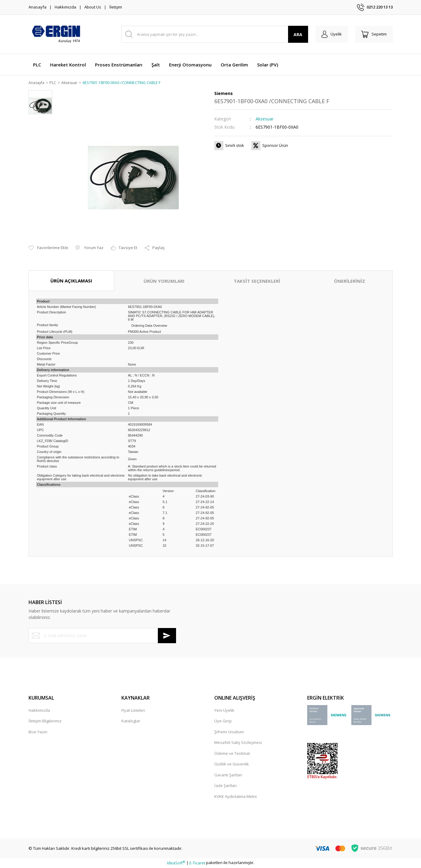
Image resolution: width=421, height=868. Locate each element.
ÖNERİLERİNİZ (350, 281)
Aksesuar (265, 119)
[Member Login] (332, 34)
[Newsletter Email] (102, 636)
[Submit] (167, 636)
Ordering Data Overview (149, 326)
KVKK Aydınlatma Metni (236, 797)
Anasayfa (37, 7)
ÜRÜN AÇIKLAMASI (71, 281)
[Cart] (374, 34)
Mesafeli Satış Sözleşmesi (238, 743)
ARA (298, 34)
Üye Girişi (223, 721)
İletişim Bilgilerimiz (45, 721)
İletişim (116, 7)
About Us (93, 7)
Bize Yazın (38, 732)
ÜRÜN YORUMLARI (164, 281)
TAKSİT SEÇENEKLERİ (257, 281)
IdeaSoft (176, 863)
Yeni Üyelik (224, 711)
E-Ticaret (197, 863)
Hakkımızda (65, 7)
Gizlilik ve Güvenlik (232, 765)
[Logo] (56, 34)
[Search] (215, 34)
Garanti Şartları (228, 775)
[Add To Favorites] (48, 248)
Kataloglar (131, 721)
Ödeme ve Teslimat (232, 754)
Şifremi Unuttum (229, 732)
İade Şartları (226, 786)
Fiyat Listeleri (133, 711)
